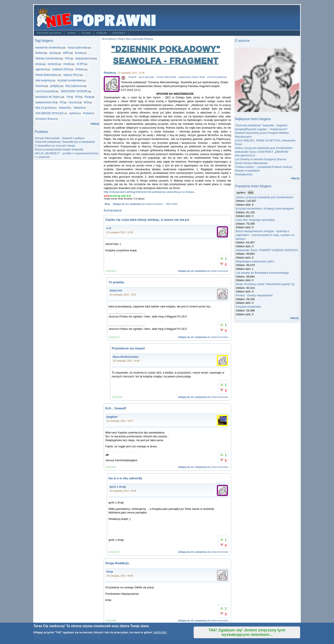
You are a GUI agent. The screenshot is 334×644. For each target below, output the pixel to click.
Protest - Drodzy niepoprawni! (254, 295)
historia (40, 86)
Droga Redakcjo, (118, 563)
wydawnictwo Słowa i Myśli (192, 77)
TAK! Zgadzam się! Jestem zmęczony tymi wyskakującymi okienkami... (247, 632)
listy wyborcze (74, 86)
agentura (41, 69)
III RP (80, 64)
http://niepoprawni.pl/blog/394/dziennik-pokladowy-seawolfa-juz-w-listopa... (150, 192)
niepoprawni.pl (84, 58)
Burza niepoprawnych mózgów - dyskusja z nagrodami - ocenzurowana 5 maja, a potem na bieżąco (265, 235)
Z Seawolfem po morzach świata (55, 146)
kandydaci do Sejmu (48, 97)
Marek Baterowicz (46, 75)
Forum (102, 33)
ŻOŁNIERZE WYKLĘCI (50, 113)
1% (68, 97)
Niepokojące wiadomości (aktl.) (255, 261)
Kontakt (119, 33)
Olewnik (78, 108)
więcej (95, 124)
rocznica (74, 102)
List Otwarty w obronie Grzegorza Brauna (261, 159)
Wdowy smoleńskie (47, 58)
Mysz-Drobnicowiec (126, 357)
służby (53, 53)
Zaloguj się (119, 204)
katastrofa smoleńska (49, 47)
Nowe (72, 33)
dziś (251, 193)
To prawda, (117, 282)
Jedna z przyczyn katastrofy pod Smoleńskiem (264, 148)
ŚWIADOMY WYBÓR (74, 91)
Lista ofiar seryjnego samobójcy (255, 220)
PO (62, 102)
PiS (67, 58)
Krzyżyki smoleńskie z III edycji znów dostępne (265, 209)
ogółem (241, 192)
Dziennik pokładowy (217, 77)
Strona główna (49, 33)
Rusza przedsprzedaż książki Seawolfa (59, 149)
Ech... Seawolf (116, 408)
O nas (86, 33)
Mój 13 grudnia (45, 108)
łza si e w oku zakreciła (125, 478)
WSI (86, 102)
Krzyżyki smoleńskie (248, 307)
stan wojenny (44, 80)
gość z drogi (118, 487)
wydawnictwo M (45, 102)
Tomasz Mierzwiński (166, 77)
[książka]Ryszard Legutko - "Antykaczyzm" (261, 129)
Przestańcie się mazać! (129, 348)
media (67, 64)
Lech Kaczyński (45, 91)
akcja (39, 64)
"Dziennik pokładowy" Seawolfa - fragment (261, 125)
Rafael (39, 53)
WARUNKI (160, 632)
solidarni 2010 (61, 69)
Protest (87, 113)
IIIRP (66, 53)
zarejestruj (135, 204)
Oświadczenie (244, 174)
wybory (74, 113)
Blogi (121, 39)
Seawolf (64, 108)
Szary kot (116, 290)
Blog (107, 204)
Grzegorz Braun (45, 119)
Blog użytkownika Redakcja (140, 39)
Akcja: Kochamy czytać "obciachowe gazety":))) (265, 284)
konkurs (53, 64)
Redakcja (110, 73)
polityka (55, 86)
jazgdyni (112, 417)
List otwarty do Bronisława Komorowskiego (262, 273)
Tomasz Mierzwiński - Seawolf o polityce (60, 138)
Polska (80, 69)
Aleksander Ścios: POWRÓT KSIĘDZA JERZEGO (267, 250)
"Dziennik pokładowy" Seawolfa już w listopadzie (65, 142)
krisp (110, 572)
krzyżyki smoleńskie (70, 80)
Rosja (88, 97)
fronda (79, 53)
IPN (78, 97)
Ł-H (109, 228)
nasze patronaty (77, 47)
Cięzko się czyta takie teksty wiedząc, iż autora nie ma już (147, 220)
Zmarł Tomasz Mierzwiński (251, 163)
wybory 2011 (71, 75)
